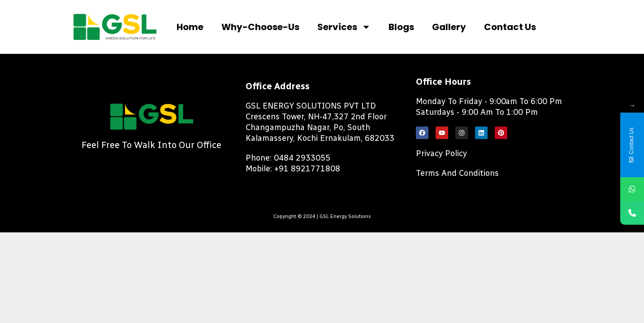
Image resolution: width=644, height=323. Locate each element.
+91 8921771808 (307, 169)
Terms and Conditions (457, 173)
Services (344, 27)
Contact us (510, 27)
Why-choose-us (260, 27)
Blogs (401, 27)
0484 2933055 (302, 158)
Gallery (449, 27)
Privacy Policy (441, 153)
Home (190, 27)
